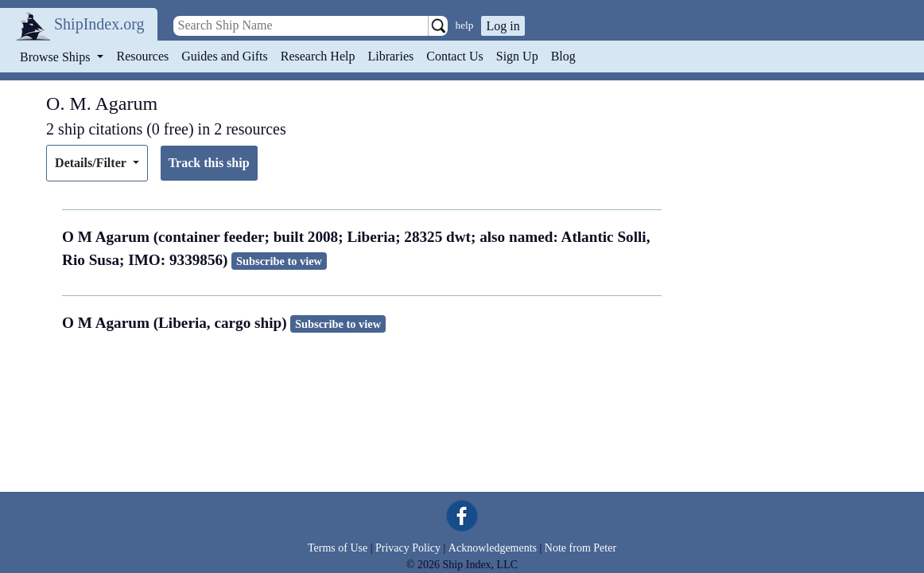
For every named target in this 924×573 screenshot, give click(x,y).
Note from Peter (580, 548)
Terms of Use (338, 548)
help (465, 25)
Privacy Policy (408, 548)
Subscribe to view (279, 261)
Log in (503, 26)
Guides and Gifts (224, 56)
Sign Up (517, 56)
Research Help (318, 56)
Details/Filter (92, 163)
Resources (143, 56)
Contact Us (455, 56)
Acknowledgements (493, 548)
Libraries (390, 56)
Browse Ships (56, 57)
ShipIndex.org (99, 24)
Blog (563, 56)
